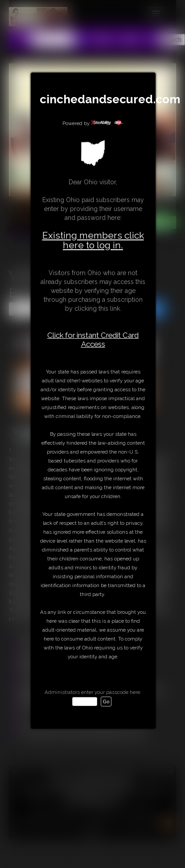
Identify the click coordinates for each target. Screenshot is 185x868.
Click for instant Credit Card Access (93, 340)
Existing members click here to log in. (93, 240)
